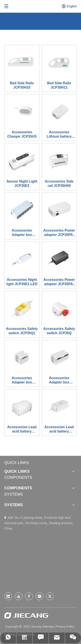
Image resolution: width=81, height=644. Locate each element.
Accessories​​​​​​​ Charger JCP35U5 (22, 134)
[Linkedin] (8, 596)
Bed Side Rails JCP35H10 (22, 85)
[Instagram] (40, 596)
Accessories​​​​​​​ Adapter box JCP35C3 (59, 380)
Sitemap (48, 627)
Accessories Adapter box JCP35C (22, 233)
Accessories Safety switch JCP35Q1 (22, 331)
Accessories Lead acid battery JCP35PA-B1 (59, 429)
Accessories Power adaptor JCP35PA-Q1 (59, 233)
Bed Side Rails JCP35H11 (59, 85)
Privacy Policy (65, 627)
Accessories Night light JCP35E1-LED (22, 282)
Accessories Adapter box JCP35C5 (22, 380)
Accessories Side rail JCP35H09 (59, 184)
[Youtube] (19, 596)
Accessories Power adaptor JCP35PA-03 (59, 282)
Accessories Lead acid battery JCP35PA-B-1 (22, 429)
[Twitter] (50, 596)
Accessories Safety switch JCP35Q (59, 331)
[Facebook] (29, 596)
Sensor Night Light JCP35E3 (22, 184)
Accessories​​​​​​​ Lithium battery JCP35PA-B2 (59, 134)
